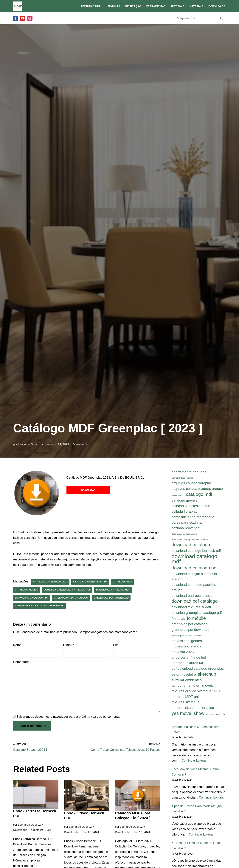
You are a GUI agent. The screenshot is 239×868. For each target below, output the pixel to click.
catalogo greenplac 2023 (51, 582)
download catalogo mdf (114, 590)
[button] (101, 6)
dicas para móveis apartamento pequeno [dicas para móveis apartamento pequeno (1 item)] (190, 540)
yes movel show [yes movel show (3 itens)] (188, 715)
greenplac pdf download (112, 598)
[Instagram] (30, 18)
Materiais (196, 6)
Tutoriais (177, 6)
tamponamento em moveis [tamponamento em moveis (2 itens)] (193, 687)
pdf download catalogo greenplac (40, 606)
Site (116, 645)
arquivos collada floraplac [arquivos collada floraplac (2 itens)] (192, 483)
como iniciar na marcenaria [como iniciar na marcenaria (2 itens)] (193, 517)
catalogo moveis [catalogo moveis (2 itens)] (184, 500)
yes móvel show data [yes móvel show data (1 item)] (215, 715)
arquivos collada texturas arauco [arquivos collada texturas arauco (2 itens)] (197, 489)
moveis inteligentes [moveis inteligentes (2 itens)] (187, 642)
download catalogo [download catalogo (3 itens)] (191, 545)
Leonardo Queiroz (29, 444)
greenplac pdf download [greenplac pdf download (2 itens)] (190, 631)
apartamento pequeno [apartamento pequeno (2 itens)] (189, 472)
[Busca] (195, 18)
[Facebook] (16, 18)
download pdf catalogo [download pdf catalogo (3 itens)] (195, 602)
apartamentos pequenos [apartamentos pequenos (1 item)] (182, 478)
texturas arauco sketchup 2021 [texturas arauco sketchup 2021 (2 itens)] (196, 692)
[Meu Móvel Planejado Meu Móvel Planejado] (18, 6)
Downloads (217, 6)
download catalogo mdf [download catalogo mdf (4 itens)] (194, 559)
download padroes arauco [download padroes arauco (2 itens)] (192, 596)
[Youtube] (23, 18)
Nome (18, 645)
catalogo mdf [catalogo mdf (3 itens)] (199, 494)
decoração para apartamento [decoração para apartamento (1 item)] (184, 534)
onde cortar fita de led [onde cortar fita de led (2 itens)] (189, 658)
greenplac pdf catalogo (71, 598)
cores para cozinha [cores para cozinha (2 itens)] (187, 523)
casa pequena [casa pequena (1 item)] (178, 495)
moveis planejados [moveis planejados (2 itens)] (186, 647)
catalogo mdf (123, 582)
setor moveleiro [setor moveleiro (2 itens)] (184, 676)
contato (35, 565)
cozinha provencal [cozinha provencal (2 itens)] (186, 528)
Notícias (113, 6)
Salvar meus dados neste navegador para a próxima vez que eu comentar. (69, 717)
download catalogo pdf (32, 598)
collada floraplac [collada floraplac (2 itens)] (184, 512)
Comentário (22, 662)
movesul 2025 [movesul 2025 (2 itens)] (183, 653)
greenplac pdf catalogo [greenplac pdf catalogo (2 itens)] (190, 625)
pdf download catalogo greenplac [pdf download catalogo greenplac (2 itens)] (198, 670)
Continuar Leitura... (195, 762)
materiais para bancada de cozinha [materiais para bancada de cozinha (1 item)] (187, 636)
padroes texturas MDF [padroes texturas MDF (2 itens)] (189, 664)
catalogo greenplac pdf (91, 582)
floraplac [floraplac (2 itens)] (178, 619)
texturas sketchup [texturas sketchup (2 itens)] (186, 703)
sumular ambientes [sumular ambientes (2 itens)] (187, 681)
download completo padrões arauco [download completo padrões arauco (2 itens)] (194, 588)
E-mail (69, 645)
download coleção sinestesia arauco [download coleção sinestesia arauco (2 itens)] (194, 577)
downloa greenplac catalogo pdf (67, 590)
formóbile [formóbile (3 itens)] (196, 619)
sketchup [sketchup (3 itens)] (207, 675)
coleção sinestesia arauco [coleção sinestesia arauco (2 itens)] (192, 506)
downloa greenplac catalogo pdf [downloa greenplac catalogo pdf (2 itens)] (197, 613)
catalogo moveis (27, 590)
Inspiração (133, 6)
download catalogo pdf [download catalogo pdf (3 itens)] (195, 568)
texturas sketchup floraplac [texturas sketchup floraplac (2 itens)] (193, 709)
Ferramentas (155, 6)
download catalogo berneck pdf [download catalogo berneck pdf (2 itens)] (196, 551)
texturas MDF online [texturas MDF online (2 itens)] (187, 698)
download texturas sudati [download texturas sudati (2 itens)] (191, 608)
